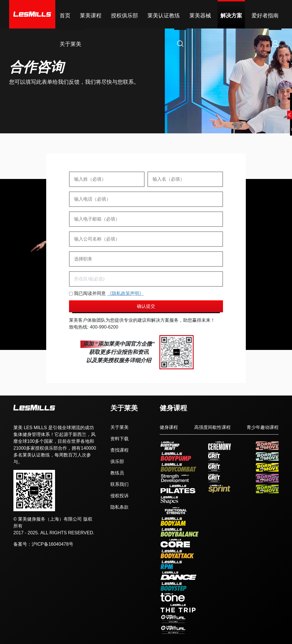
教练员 (117, 473)
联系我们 (119, 484)
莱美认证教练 (164, 16)
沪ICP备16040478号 (52, 544)
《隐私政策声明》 (125, 293)
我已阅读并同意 (106, 294)
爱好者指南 (265, 16)
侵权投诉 (119, 496)
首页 (65, 16)
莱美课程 (91, 16)
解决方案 (231, 16)
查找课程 (119, 450)
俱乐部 (117, 462)
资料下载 (119, 439)
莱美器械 (200, 16)
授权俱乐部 (124, 16)
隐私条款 (119, 507)
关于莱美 (70, 44)
